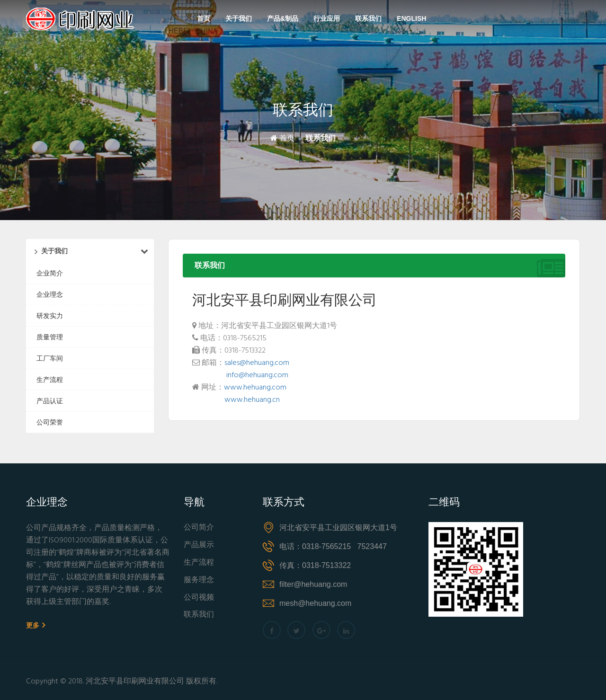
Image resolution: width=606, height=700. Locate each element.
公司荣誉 (50, 422)
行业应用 (327, 18)
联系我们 (368, 18)
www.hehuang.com (255, 388)
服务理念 (199, 580)
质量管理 (50, 337)
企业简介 (50, 273)
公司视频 (199, 598)
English (411, 18)
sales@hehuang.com (257, 363)
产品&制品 (283, 18)
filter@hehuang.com (313, 584)
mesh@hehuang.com (315, 603)
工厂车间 (50, 358)
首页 (204, 18)
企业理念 (50, 294)
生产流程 (50, 380)
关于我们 (239, 18)
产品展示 (199, 545)
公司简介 (199, 528)
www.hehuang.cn (252, 400)
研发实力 (50, 316)
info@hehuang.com (257, 375)
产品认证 (50, 401)
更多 (36, 625)
